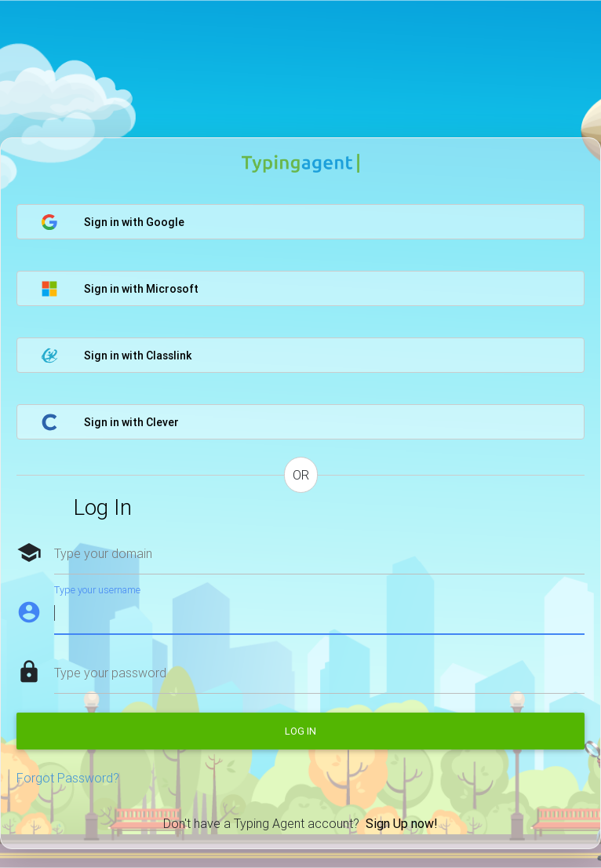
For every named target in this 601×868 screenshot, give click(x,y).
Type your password (110, 673)
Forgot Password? (68, 778)
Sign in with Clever (110, 422)
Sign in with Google (113, 222)
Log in (300, 731)
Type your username (97, 590)
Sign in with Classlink (116, 356)
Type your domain (103, 553)
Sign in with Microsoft (120, 289)
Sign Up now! (402, 823)
